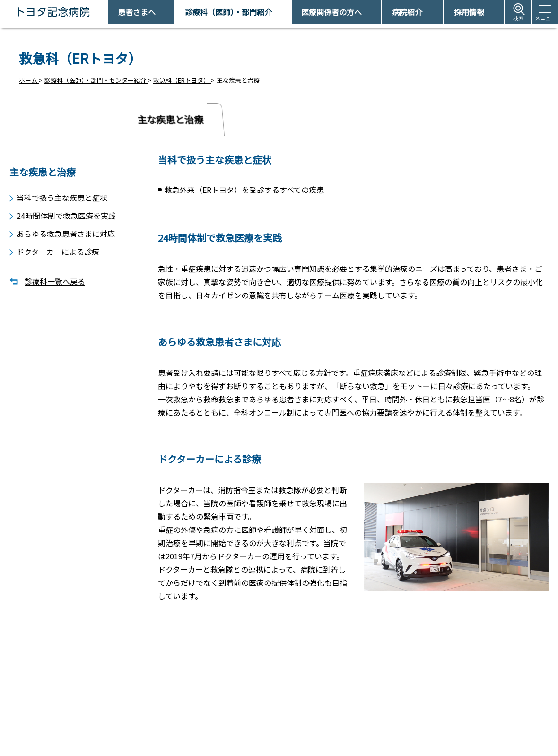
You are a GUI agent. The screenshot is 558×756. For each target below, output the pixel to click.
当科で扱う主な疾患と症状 (62, 194)
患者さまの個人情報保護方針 (417, 742)
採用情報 (469, 12)
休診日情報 (262, 726)
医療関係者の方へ (331, 12)
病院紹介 (407, 12)
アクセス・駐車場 (402, 709)
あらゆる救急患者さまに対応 (66, 232)
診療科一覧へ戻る (55, 281)
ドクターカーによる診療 (58, 251)
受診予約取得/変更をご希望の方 (291, 709)
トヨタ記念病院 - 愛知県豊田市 (107, 12)
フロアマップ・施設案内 (281, 742)
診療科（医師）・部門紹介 (228, 12)
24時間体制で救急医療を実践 (66, 213)
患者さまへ (137, 12)
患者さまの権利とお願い (411, 726)
